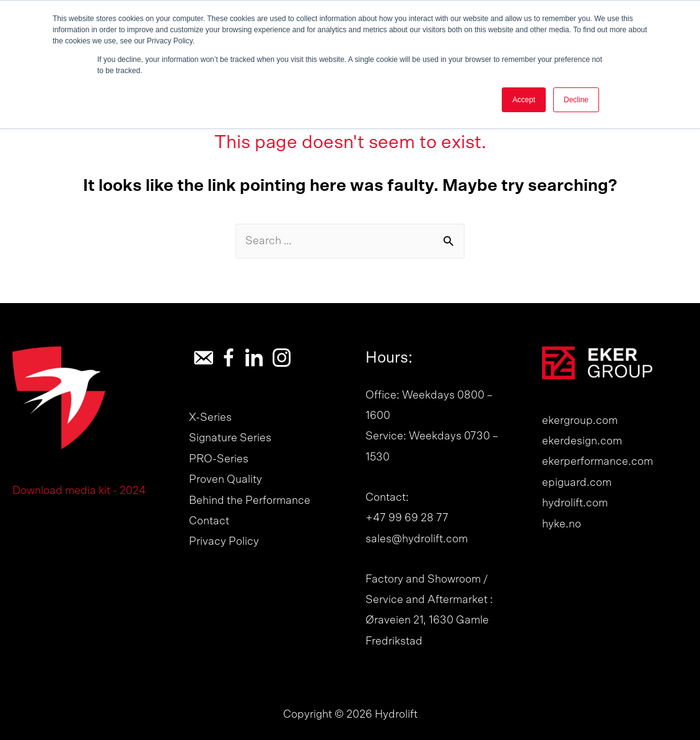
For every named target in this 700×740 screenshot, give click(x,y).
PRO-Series (219, 459)
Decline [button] (576, 100)
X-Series (210, 418)
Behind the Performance (250, 501)
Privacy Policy (224, 542)
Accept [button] (524, 100)
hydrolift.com (575, 503)
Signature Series (230, 438)
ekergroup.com (580, 421)
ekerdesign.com (582, 441)
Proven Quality (225, 480)
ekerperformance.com (597, 462)
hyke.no (562, 524)
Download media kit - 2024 (79, 491)
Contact (209, 521)
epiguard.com (577, 483)
